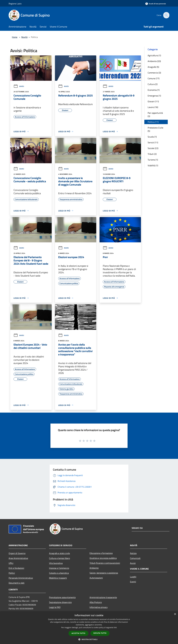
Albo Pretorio (96, 602)
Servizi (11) (153, 142)
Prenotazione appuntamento (62, 597)
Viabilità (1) (153, 165)
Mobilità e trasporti (58, 578)
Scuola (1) (152, 137)
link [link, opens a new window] (115, 628)
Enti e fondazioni (16, 568)
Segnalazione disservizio (60, 602)
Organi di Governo (17, 553)
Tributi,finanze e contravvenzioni (105, 563)
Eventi (133, 582)
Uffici (11, 563)
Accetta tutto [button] (78, 633)
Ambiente (94, 568)
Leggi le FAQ (55, 607)
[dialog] (89, 628)
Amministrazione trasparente (103, 597)
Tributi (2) (152, 154)
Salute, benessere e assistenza (104, 573)
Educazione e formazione (101, 553)
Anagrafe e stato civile (59, 553)
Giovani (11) (153, 101)
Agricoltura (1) (154, 55)
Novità (24, 37)
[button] (89, 639)
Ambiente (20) (154, 61)
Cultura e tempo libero (59, 558)
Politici (12, 573)
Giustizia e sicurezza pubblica (103, 558)
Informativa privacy (99, 607)
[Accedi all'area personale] (156, 4)
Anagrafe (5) (153, 67)
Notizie (133, 553)
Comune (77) (154, 78)
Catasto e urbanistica (59, 573)
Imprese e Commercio (59, 568)
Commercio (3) (154, 73)
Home (15, 37)
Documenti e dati (17, 583)
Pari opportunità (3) (155, 115)
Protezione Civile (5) (155, 129)
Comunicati (135, 558)
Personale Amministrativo (21, 578)
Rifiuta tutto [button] (100, 633)
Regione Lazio (15, 4)
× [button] (175, 614)
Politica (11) (153, 122)
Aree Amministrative (18, 558)
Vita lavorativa (56, 563)
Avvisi (19, 86)
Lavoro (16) (153, 107)
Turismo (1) (153, 160)
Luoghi (133, 577)
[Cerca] (166, 15)
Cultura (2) (153, 84)
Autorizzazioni (96, 578)
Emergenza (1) (154, 96)
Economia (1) (154, 90)
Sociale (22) (153, 148)
